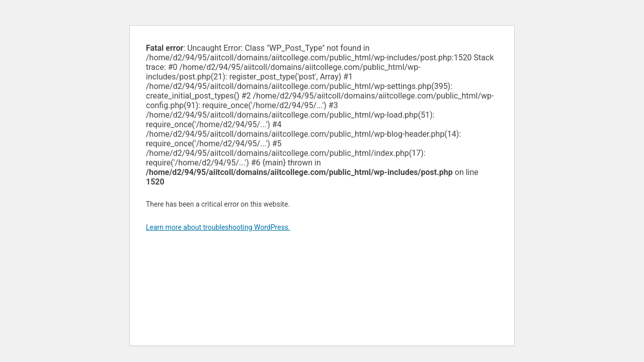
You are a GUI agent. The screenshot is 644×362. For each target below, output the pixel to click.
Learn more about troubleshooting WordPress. (218, 227)
